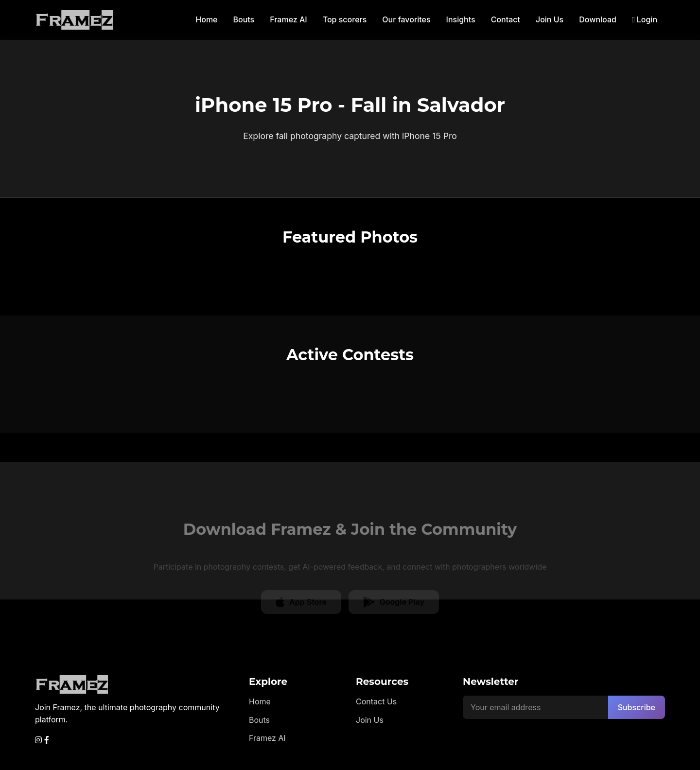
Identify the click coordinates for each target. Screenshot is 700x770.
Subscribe (637, 707)
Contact (506, 19)
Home (206, 19)
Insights (461, 19)
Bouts (244, 19)
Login (645, 19)
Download (598, 19)
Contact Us (376, 701)
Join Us (550, 19)
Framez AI (288, 19)
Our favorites (406, 19)
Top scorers (345, 19)
